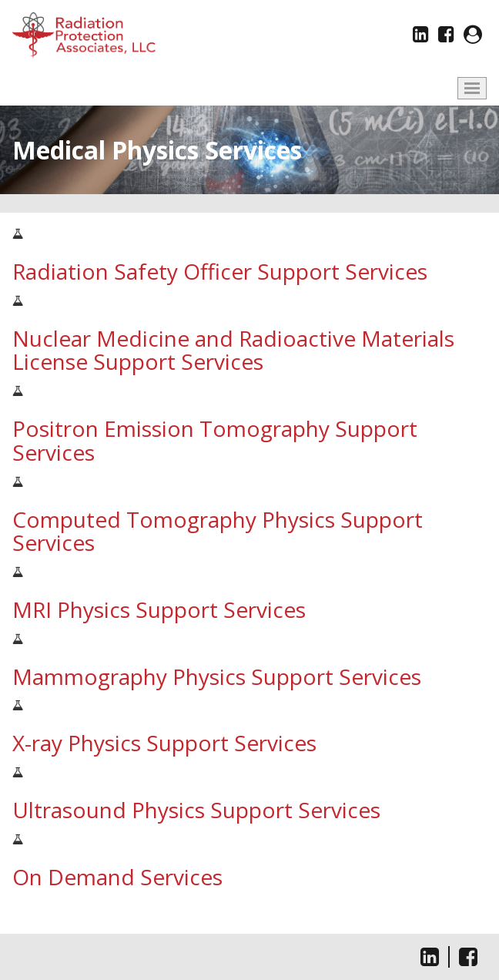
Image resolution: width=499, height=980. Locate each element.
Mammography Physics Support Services (217, 676)
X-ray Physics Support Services (164, 743)
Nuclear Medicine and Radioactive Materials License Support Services (233, 350)
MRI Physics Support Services (159, 609)
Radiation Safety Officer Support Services (220, 271)
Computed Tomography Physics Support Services (218, 531)
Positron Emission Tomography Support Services (215, 440)
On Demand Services (117, 877)
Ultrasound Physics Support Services (196, 810)
